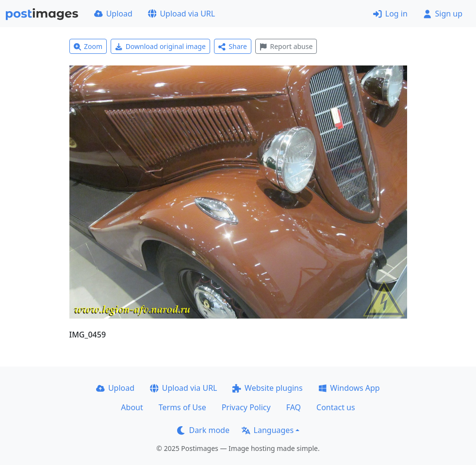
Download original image (160, 46)
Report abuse (286, 46)
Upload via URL (181, 14)
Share (233, 46)
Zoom (88, 46)
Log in (390, 14)
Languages (268, 430)
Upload (113, 14)
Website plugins (267, 388)
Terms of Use (182, 407)
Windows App (349, 388)
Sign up (443, 14)
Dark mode (203, 430)
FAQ (294, 407)
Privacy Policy (246, 407)
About (132, 407)
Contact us (336, 407)
